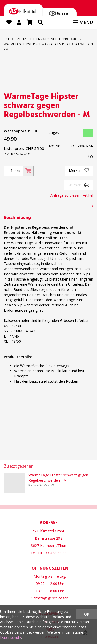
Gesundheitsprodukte (61, 39)
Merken (79, 171)
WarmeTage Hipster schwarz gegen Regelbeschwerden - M (58, 478)
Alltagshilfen (29, 39)
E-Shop (9, 39)
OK (87, 614)
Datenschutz (11, 637)
